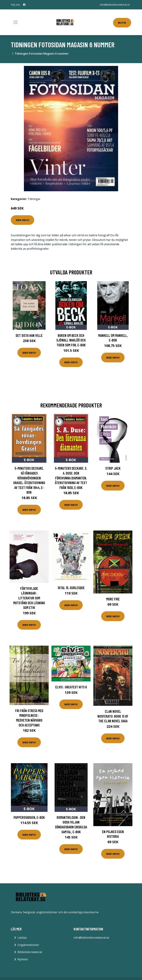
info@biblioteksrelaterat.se (115, 5)
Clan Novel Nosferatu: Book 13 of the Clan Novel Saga (113, 716)
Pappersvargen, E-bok (29, 817)
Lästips (22, 938)
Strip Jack (113, 468)
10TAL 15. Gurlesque (71, 588)
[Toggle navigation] (16, 22)
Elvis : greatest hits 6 (71, 687)
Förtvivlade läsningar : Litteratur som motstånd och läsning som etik (29, 598)
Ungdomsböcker (28, 945)
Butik (122, 23)
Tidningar (34, 199)
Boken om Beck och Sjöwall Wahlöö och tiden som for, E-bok (71, 340)
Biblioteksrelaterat (30, 952)
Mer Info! (23, 220)
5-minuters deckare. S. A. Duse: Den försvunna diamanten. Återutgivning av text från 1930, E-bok (71, 478)
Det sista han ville (29, 335)
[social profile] (24, 5)
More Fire (113, 599)
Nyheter (23, 959)
